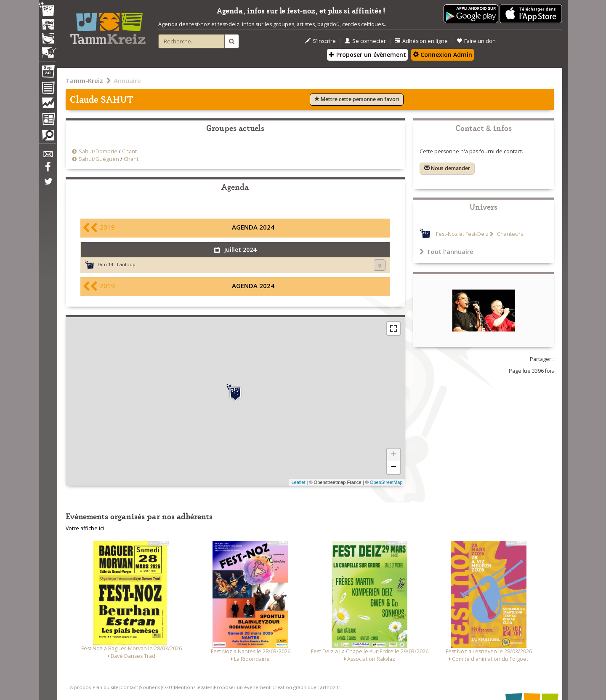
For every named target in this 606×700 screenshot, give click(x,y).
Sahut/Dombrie (98, 151)
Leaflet (298, 482)
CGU (167, 687)
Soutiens (150, 687)
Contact (129, 687)
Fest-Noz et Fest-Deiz (462, 234)
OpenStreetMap (386, 482)
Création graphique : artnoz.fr (306, 687)
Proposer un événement (242, 687)
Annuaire (127, 80)
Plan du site (106, 687)
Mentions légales (193, 687)
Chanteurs (509, 234)
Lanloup (126, 264)
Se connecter (365, 41)
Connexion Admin (443, 55)
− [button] (393, 468)
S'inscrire (320, 41)
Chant (129, 151)
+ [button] (393, 455)
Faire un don (476, 41)
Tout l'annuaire (447, 251)
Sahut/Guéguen (99, 159)
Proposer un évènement (367, 55)
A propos (80, 687)
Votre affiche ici (85, 528)
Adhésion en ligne (421, 41)
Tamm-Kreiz (84, 80)
